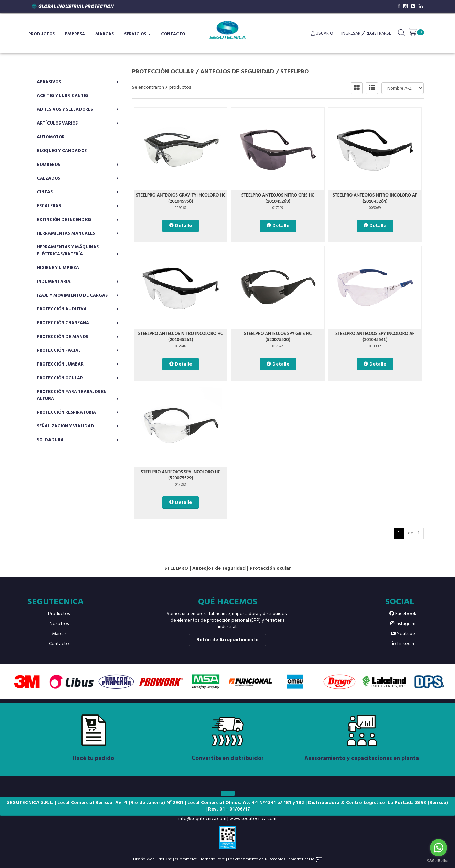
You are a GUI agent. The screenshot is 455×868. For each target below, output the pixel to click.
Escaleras (49, 206)
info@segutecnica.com (202, 819)
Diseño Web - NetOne (153, 859)
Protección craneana (63, 323)
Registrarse (378, 34)
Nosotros (59, 624)
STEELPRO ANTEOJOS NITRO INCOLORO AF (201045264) (375, 198)
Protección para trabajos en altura (72, 395)
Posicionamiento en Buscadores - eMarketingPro (271, 859)
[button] (402, 34)
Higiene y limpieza (58, 268)
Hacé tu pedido (93, 758)
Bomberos (48, 165)
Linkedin (403, 644)
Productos (41, 34)
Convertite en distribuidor (228, 758)
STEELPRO (295, 72)
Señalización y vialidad (66, 426)
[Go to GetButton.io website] (438, 861)
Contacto (173, 34)
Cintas (45, 192)
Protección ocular (60, 378)
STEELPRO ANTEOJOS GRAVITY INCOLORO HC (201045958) (181, 198)
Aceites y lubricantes (63, 96)
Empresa (75, 34)
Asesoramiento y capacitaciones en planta (362, 758)
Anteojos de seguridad (237, 72)
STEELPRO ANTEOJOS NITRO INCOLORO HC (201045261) (181, 336)
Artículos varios (57, 123)
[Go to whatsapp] (438, 848)
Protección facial (59, 351)
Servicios (137, 34)
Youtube (403, 634)
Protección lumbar (60, 364)
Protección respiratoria (66, 412)
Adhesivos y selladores (65, 110)
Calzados (48, 178)
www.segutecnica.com (253, 819)
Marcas (105, 34)
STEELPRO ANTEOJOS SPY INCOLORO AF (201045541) (375, 336)
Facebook (403, 614)
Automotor (51, 137)
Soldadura (50, 440)
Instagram (403, 624)
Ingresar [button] (351, 34)
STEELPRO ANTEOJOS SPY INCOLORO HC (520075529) (181, 475)
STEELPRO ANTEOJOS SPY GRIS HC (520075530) (278, 336)
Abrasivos (49, 82)
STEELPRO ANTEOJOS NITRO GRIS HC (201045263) (278, 198)
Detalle (183, 226)
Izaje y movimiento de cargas (72, 295)
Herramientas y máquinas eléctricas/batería (68, 251)
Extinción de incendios (64, 220)
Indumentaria (54, 282)
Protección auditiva (62, 309)
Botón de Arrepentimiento (227, 640)
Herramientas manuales (66, 234)
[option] (27, 681)
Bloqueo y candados (62, 151)
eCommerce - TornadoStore (200, 859)
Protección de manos (62, 337)
